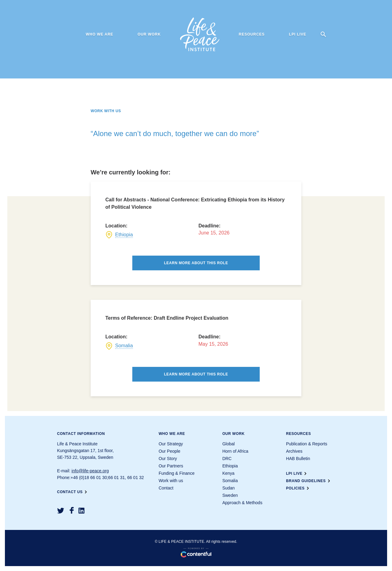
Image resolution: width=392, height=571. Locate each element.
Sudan (228, 488)
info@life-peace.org (90, 471)
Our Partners (171, 466)
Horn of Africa (235, 451)
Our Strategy (171, 444)
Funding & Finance (177, 473)
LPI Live (298, 34)
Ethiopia (124, 235)
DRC (227, 459)
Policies (298, 488)
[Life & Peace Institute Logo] (200, 34)
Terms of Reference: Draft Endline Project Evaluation (167, 318)
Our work (149, 34)
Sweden (230, 495)
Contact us (73, 492)
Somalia (124, 346)
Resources (252, 34)
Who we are (100, 34)
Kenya (228, 473)
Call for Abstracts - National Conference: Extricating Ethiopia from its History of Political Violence (195, 203)
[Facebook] (72, 510)
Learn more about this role (196, 263)
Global (228, 444)
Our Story (168, 459)
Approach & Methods (242, 503)
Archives (294, 451)
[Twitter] (61, 511)
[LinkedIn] (81, 511)
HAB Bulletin (298, 459)
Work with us (171, 481)
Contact (166, 488)
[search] (323, 34)
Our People (170, 451)
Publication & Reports (307, 444)
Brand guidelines (309, 481)
